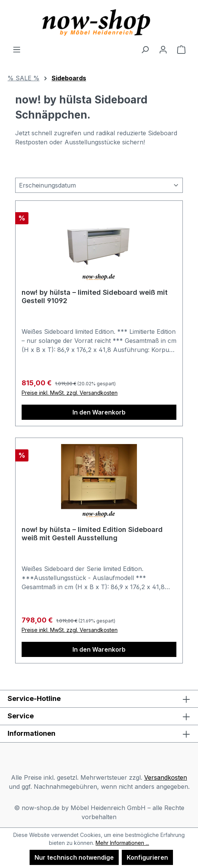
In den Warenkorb (99, 412)
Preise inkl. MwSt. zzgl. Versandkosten (70, 393)
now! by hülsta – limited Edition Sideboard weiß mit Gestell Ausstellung (92, 534)
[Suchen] (145, 49)
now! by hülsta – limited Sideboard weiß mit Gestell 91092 (95, 296)
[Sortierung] (99, 185)
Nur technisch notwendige (74, 857)
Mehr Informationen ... (122, 843)
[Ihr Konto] (163, 49)
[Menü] (17, 49)
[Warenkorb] (181, 49)
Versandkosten (166, 777)
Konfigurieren (147, 857)
